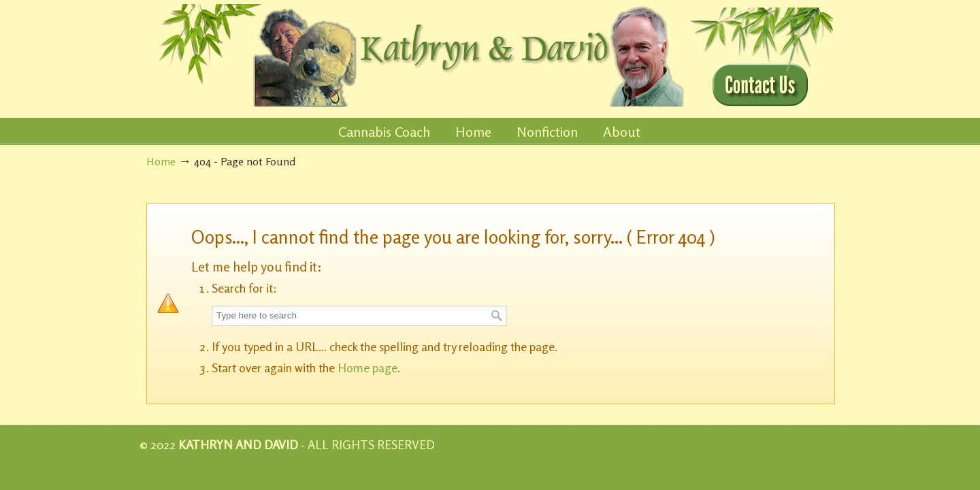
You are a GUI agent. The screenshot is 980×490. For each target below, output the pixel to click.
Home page (367, 367)
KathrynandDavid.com (416, 55)
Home (161, 161)
